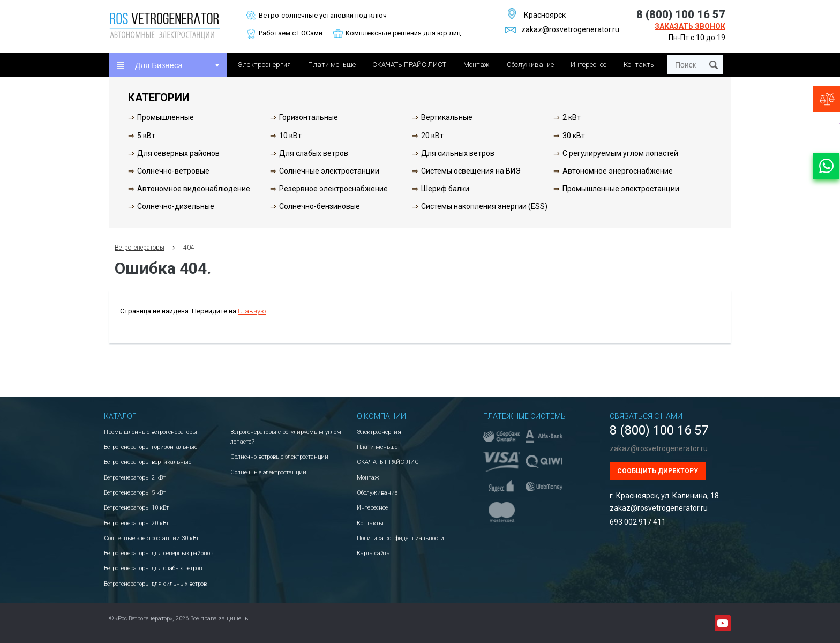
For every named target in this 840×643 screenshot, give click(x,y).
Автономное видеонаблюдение (194, 189)
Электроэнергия (264, 65)
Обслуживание (530, 65)
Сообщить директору (658, 471)
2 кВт (572, 117)
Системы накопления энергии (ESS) (484, 206)
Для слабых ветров (314, 153)
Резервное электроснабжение (333, 189)
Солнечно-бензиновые (320, 206)
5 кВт (146, 136)
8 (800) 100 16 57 (681, 14)
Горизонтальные (309, 117)
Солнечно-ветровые (173, 171)
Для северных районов (178, 153)
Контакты (640, 65)
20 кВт (432, 136)
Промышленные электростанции (621, 189)
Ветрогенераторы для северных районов (159, 553)
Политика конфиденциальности (400, 538)
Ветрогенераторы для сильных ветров (155, 584)
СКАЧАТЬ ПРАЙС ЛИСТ (409, 65)
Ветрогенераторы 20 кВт (136, 523)
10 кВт (290, 136)
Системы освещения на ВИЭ (471, 171)
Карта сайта (373, 553)
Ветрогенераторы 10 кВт (136, 508)
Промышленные (166, 117)
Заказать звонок (690, 26)
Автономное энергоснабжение (618, 171)
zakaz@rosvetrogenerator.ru (562, 29)
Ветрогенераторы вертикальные (148, 462)
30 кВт (574, 136)
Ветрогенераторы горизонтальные (151, 447)
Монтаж (477, 65)
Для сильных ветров (458, 153)
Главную (252, 311)
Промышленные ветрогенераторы (151, 432)
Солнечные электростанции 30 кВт (151, 538)
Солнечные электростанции (329, 171)
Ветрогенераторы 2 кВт (135, 478)
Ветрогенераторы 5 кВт (135, 493)
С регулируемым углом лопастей (620, 153)
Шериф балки (445, 189)
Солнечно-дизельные (176, 206)
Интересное (588, 65)
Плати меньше (332, 65)
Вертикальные (447, 117)
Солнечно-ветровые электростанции (279, 457)
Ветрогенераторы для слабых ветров (153, 568)
